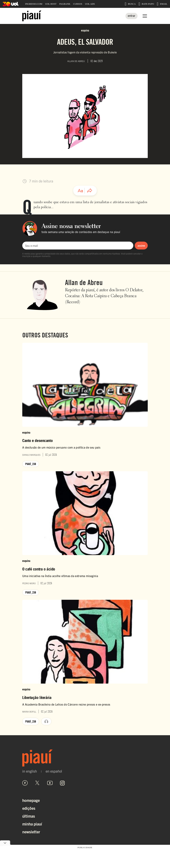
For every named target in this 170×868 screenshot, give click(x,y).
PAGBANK (65, 4)
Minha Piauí (32, 824)
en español (54, 771)
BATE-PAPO (146, 4)
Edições (29, 808)
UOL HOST (51, 4)
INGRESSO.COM (34, 4)
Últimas (29, 816)
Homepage (31, 800)
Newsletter (31, 832)
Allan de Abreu (84, 282)
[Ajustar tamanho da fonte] (80, 191)
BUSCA (130, 4)
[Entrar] (132, 16)
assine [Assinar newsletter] (141, 245)
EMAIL (162, 4)
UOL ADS (90, 4)
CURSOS (78, 4)
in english (30, 771)
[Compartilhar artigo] (90, 191)
